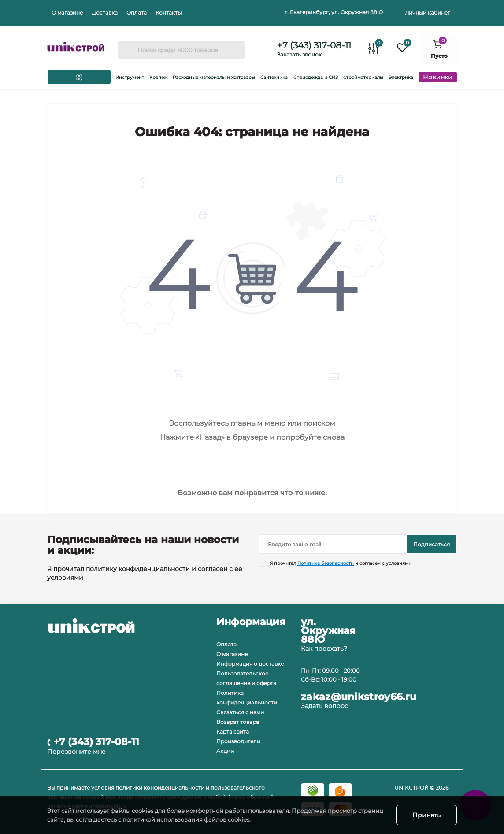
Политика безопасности (326, 563)
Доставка (105, 13)
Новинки (438, 77)
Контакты (169, 13)
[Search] (127, 50)
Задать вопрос (324, 706)
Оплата (137, 13)
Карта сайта (233, 732)
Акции (225, 751)
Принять (426, 815)
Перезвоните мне (76, 752)
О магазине (67, 13)
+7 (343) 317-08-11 (314, 45)
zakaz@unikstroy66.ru (359, 697)
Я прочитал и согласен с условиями (341, 563)
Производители (238, 741)
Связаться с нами (240, 712)
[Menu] (79, 77)
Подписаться (432, 544)
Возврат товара (238, 722)
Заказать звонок (299, 54)
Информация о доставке (250, 664)
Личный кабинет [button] (428, 13)
